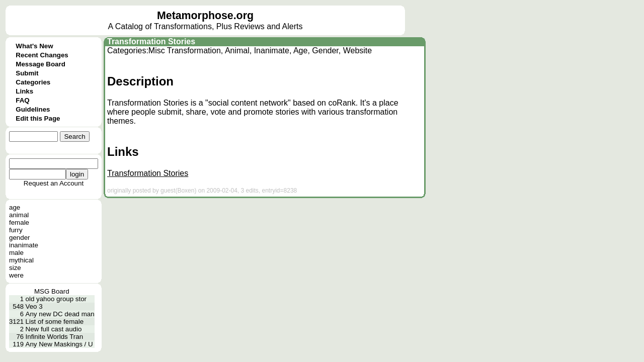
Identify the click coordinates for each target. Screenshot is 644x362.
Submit (27, 73)
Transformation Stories (151, 41)
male (16, 253)
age (15, 207)
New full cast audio (54, 329)
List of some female (55, 322)
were (16, 275)
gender (20, 238)
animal (19, 215)
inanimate (24, 245)
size (15, 268)
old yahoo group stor (56, 299)
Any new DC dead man (60, 314)
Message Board (41, 64)
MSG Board (52, 291)
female (19, 222)
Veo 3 (34, 306)
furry (16, 230)
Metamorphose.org (205, 16)
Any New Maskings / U (59, 344)
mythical (21, 260)
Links (24, 91)
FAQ (22, 100)
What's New (34, 46)
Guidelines (33, 109)
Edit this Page (38, 118)
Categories (33, 82)
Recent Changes (42, 55)
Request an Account (54, 183)
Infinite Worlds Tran (55, 337)
